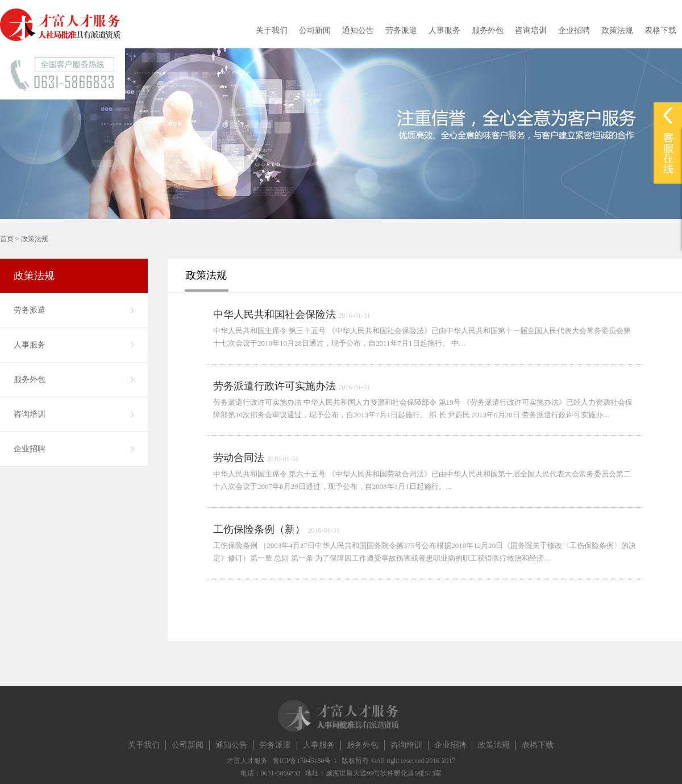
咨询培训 (531, 30)
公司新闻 (315, 30)
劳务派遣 (401, 30)
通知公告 (358, 30)
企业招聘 (574, 30)
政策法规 (617, 30)
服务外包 (488, 30)
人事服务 (444, 30)
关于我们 (272, 30)
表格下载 (660, 30)
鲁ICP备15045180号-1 (305, 761)
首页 (7, 239)
